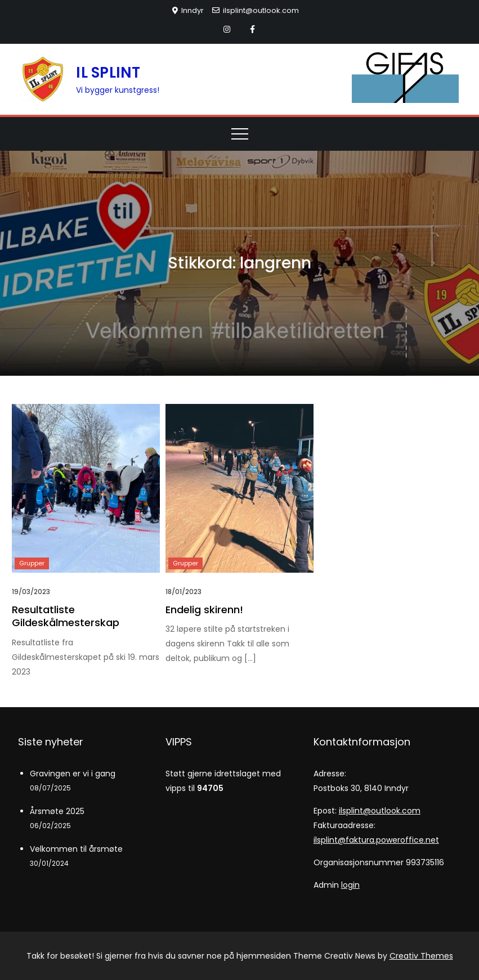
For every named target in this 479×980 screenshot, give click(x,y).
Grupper (32, 563)
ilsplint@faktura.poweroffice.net (376, 840)
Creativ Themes (421, 956)
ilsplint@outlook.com (256, 10)
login (350, 885)
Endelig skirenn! (204, 610)
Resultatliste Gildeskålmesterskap (66, 616)
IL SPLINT (108, 73)
